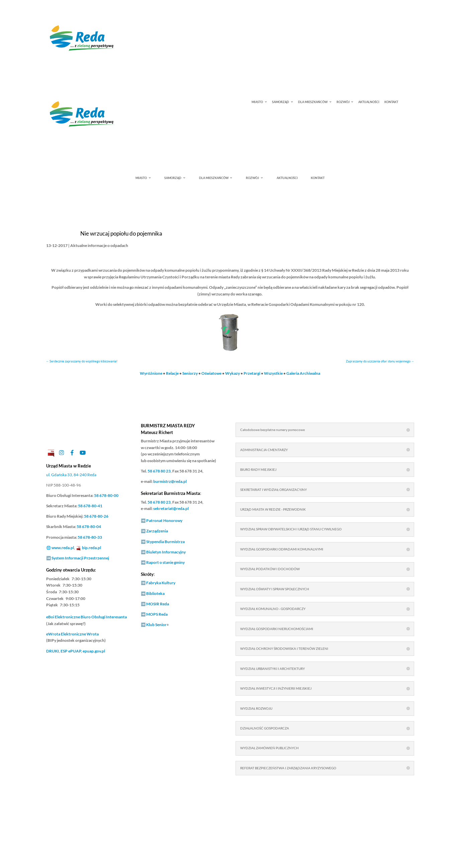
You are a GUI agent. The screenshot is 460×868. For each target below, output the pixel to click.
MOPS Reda (157, 614)
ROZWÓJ (343, 102)
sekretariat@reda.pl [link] (171, 508)
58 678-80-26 (96, 516)
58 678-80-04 (89, 527)
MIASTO (257, 102)
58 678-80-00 (106, 495)
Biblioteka (155, 593)
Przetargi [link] (252, 373)
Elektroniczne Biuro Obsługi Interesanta (86, 617)
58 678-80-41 (90, 506)
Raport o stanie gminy (165, 562)
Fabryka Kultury (161, 583)
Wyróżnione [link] (151, 373)
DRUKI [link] (53, 651)
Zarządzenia (157, 531)
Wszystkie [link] (273, 373)
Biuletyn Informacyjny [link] (166, 552)
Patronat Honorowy (164, 520)
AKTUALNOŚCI (369, 102)
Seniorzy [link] (190, 373)
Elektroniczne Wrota (72, 634)
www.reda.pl (63, 548)
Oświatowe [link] (211, 373)
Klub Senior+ (158, 625)
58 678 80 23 (159, 471)
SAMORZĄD (281, 102)
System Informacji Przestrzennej (80, 558)
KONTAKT (391, 102)
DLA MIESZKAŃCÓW (313, 102)
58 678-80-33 (90, 537)
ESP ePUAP (71, 651)
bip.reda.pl (91, 548)
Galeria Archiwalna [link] (303, 373)
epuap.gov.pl (94, 651)
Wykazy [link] (233, 373)
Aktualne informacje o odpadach (99, 245)
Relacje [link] (172, 373)
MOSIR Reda (158, 604)
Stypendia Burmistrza (165, 542)
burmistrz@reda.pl (170, 481)
